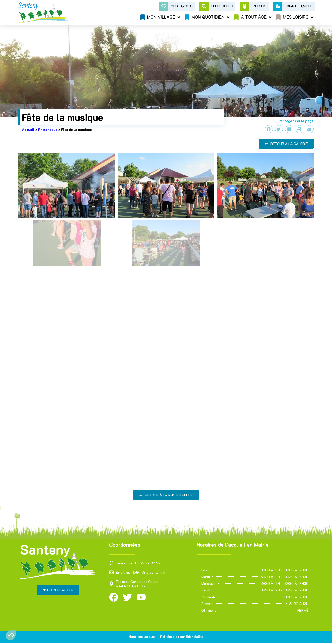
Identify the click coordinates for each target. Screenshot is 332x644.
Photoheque (48, 129)
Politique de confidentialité (183, 637)
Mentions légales (141, 637)
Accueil (28, 129)
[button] (11, 635)
